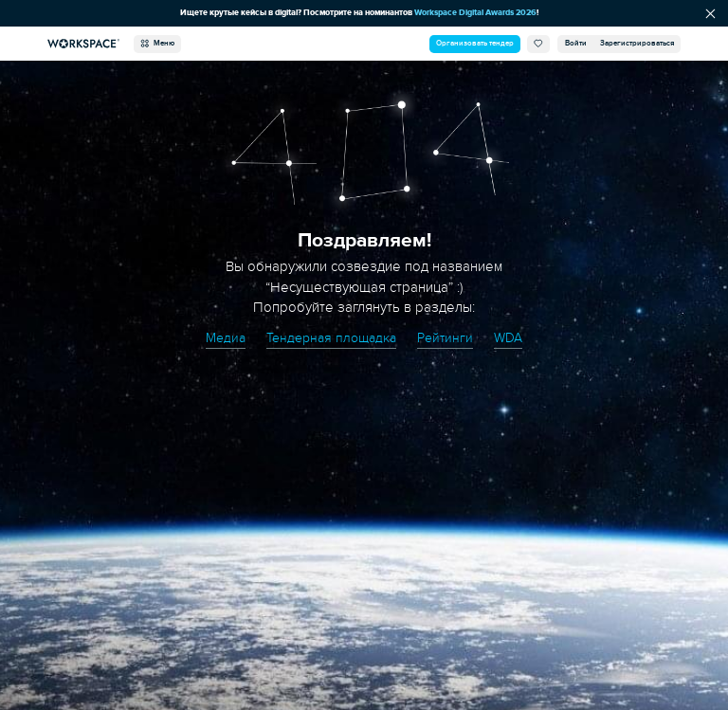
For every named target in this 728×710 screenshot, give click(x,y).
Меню (157, 44)
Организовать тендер (475, 43)
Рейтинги (445, 338)
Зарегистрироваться (637, 43)
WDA (508, 338)
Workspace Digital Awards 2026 (475, 13)
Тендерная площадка (331, 338)
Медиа (226, 338)
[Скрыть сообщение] (710, 13)
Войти (576, 43)
